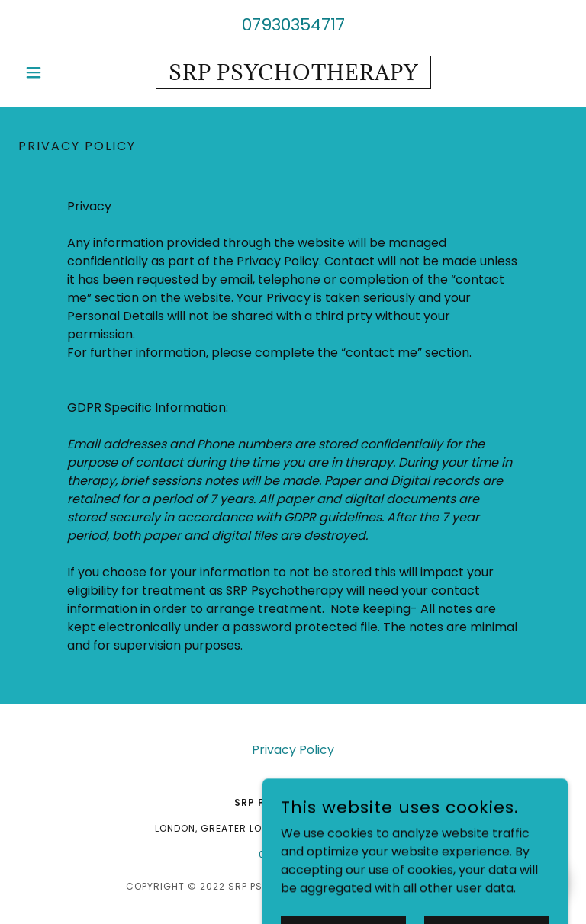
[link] (293, 76)
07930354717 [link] (293, 25)
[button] (60, 72)
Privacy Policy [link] (293, 750)
